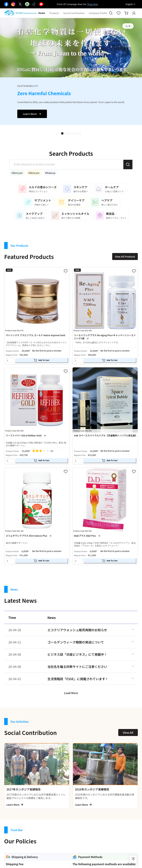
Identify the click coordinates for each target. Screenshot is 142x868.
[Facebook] (6, 4)
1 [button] (62, 133)
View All (128, 733)
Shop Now (93, 4)
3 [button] (69, 133)
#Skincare (17, 173)
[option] (71, 72)
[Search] (111, 13)
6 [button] (80, 133)
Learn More (32, 114)
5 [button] (76, 133)
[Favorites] (119, 13)
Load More (71, 693)
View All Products (125, 257)
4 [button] (73, 133)
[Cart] (126, 13)
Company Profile (98, 13)
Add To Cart (42, 360)
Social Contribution (74, 13)
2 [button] (66, 133)
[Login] (134, 13)
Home (42, 13)
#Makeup (50, 173)
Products (54, 13)
